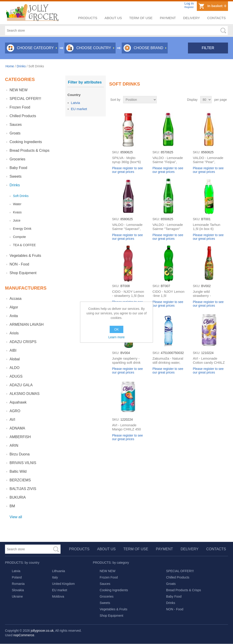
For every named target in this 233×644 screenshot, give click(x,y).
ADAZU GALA (21, 385)
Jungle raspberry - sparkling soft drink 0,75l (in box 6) (126, 362)
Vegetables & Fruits (25, 256)
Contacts (217, 18)
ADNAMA (17, 428)
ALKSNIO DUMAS (25, 394)
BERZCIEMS (20, 480)
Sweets (15, 176)
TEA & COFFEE (24, 245)
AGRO (15, 411)
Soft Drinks (21, 196)
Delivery (192, 18)
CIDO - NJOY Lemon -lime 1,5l (168, 294)
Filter (208, 48)
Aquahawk (18, 402)
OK (116, 329)
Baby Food (18, 168)
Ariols (14, 333)
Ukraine (17, 596)
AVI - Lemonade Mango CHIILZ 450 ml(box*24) (126, 429)
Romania (18, 584)
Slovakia (18, 590)
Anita (14, 316)
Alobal (15, 359)
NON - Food (19, 264)
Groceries (17, 159)
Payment (168, 18)
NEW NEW (19, 90)
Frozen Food (20, 107)
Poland (17, 577)
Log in (189, 3)
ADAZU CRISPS (23, 342)
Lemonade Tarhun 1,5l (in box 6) (207, 227)
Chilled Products (23, 116)
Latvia (76, 103)
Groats (15, 133)
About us (113, 18)
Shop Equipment (23, 273)
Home (10, 66)
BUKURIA (18, 497)
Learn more (116, 337)
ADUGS (16, 376)
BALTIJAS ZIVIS (23, 489)
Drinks (21, 66)
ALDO (15, 368)
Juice (17, 220)
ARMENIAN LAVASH (27, 325)
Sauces (16, 125)
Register (189, 7)
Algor (14, 307)
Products (88, 18)
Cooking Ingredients (26, 142)
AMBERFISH (20, 437)
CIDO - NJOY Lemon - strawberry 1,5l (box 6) (128, 296)
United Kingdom (63, 584)
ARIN (14, 446)
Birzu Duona (20, 454)
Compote (19, 237)
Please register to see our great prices (127, 170)
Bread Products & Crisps (29, 150)
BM (12, 506)
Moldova (58, 596)
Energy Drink (22, 229)
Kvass (17, 212)
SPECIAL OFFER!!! (25, 99)
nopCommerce (24, 635)
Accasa (15, 299)
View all (16, 517)
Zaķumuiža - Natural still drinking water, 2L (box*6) (168, 362)
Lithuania (59, 571)
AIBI (13, 350)
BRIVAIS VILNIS (23, 463)
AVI (12, 420)
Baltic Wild (18, 471)
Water (17, 204)
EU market (79, 109)
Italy (55, 577)
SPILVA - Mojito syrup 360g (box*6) (126, 160)
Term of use (141, 18)
